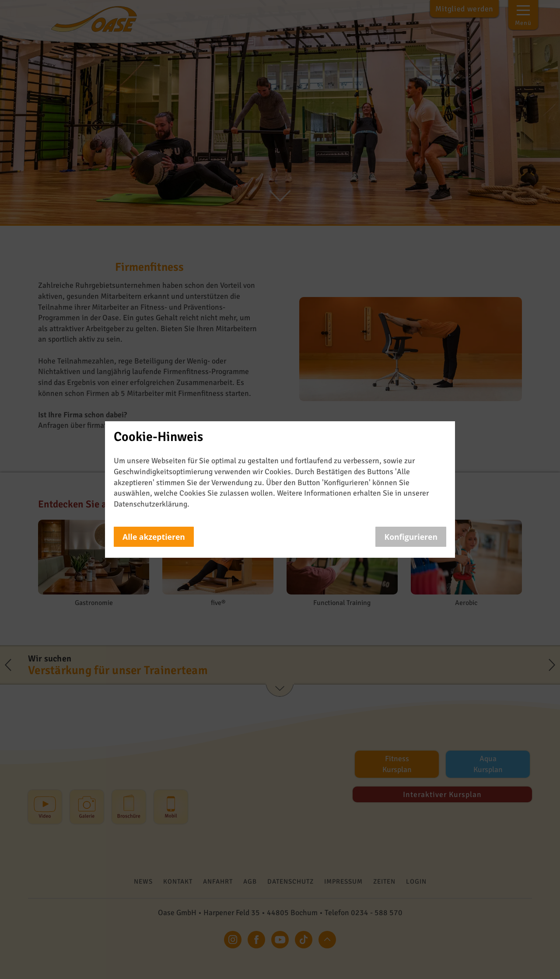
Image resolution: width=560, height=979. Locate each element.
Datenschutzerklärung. (152, 504)
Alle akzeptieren (154, 537)
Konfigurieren (411, 537)
